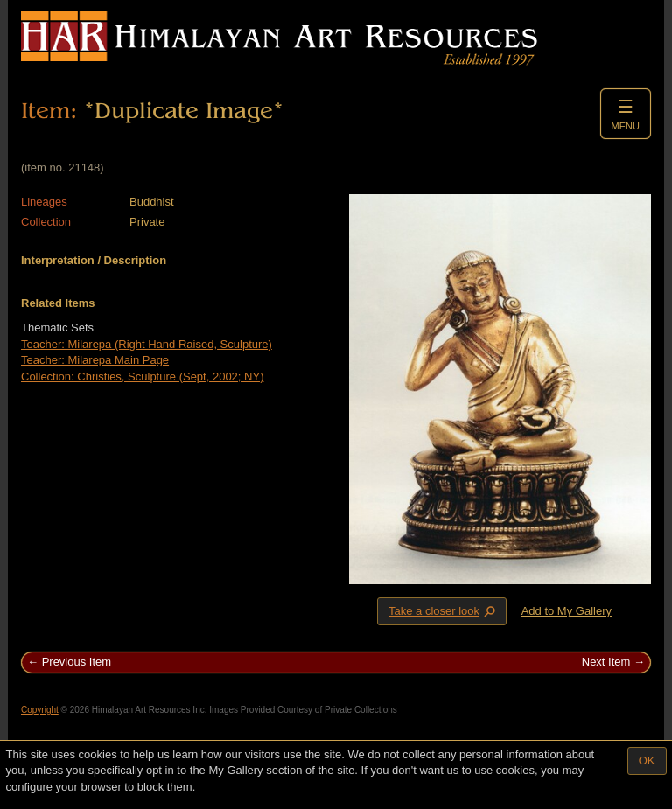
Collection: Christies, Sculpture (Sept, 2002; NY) (142, 377)
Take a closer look (444, 610)
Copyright (40, 710)
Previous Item (77, 662)
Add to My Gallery (567, 611)
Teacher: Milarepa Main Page (95, 360)
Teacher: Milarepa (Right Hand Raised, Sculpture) (147, 344)
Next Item (606, 662)
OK (647, 760)
